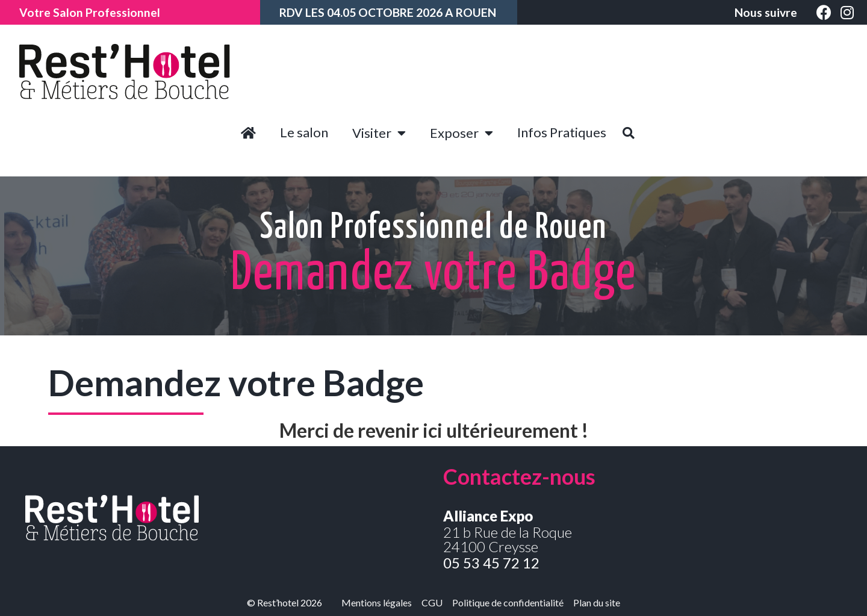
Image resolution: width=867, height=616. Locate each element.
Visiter (379, 133)
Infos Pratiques (562, 132)
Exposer (461, 133)
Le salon (304, 132)
